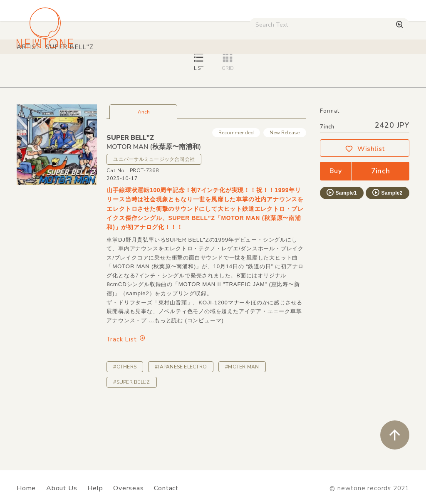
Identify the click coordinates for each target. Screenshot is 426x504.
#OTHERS (125, 425)
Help (95, 488)
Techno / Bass (94, 70)
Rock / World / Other (212, 70)
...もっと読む (166, 379)
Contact (166, 488)
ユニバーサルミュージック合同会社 (154, 217)
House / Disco (40, 70)
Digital (356, 70)
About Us (62, 488)
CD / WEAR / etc (279, 70)
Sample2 (387, 251)
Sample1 (341, 251)
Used (324, 70)
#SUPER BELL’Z (131, 440)
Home (26, 488)
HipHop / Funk (148, 70)
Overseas (128, 488)
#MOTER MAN (242, 425)
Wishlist (365, 207)
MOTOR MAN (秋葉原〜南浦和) (154, 205)
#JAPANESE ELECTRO (181, 425)
